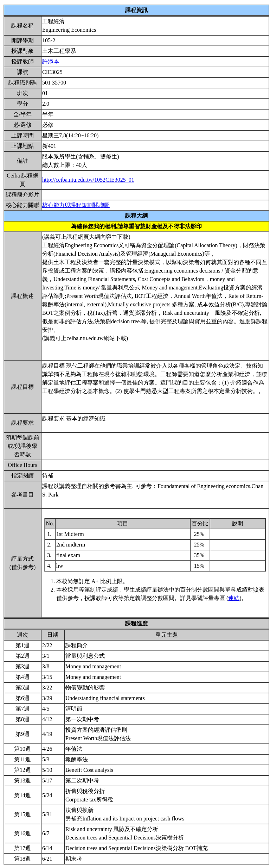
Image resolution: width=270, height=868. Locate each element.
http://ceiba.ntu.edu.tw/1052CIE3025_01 (88, 180)
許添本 (51, 61)
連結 (234, 598)
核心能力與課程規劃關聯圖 (76, 205)
